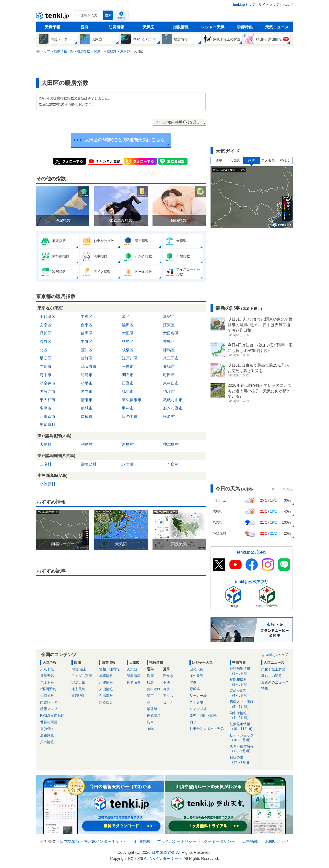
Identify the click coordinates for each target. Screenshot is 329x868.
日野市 (128, 383)
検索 (108, 15)
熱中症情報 (244, 716)
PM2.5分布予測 (52, 715)
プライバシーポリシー (177, 841)
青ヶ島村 (171, 464)
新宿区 (169, 317)
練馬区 (169, 350)
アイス (168, 696)
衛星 (219, 160)
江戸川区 (130, 358)
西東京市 (47, 416)
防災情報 (117, 27)
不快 (166, 682)
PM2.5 (284, 160)
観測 (84, 27)
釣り (193, 722)
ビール (168, 702)
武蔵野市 (89, 367)
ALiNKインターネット (104, 841)
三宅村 (46, 464)
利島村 (87, 444)
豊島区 (169, 342)
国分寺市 (47, 392)
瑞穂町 (87, 416)
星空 (150, 696)
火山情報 (106, 689)
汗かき (168, 676)
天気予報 (52, 27)
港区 (126, 317)
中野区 (87, 342)
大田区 (128, 333)
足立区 (46, 358)
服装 (150, 682)
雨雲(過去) (79, 669)
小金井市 (47, 383)
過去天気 (78, 689)
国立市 (87, 392)
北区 (44, 350)
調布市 (128, 375)
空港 (193, 682)
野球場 (195, 689)
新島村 (128, 444)
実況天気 (78, 682)
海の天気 (196, 676)
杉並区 (128, 342)
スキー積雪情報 (244, 749)
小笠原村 (47, 484)
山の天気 (196, 669)
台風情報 (106, 696)
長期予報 (47, 696)
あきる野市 (173, 408)
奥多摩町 (47, 425)
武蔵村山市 (173, 400)
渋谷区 (46, 342)
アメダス (268, 160)
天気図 (149, 27)
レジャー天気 (213, 27)
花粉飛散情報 (244, 671)
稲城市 (87, 408)
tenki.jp (53, 17)
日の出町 (130, 416)
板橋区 (128, 350)
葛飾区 (87, 358)
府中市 (46, 375)
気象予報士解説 (273, 669)
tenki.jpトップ (244, 5)
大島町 (46, 444)
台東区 (87, 325)
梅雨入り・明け (244, 704)
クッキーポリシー (219, 841)
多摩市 (46, 408)
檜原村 (169, 416)
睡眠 (150, 729)
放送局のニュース (275, 682)
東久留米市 (132, 400)
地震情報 (106, 676)
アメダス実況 (82, 676)
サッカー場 (198, 696)
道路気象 (47, 735)
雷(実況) (78, 696)
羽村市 (128, 408)
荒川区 (87, 350)
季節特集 (245, 27)
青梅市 (169, 367)
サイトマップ (269, 5)
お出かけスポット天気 (207, 729)
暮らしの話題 (271, 676)
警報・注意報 (109, 669)
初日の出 (244, 760)
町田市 (169, 375)
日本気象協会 (72, 841)
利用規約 (142, 841)
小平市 (87, 383)
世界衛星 (134, 682)
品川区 (46, 333)
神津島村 (171, 444)
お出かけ (154, 689)
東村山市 (171, 383)
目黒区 (87, 333)
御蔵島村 (89, 464)
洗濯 (150, 676)
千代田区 (47, 317)
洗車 (150, 722)
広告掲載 (250, 841)
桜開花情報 (244, 682)
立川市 (46, 367)
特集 (265, 688)
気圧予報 (47, 682)
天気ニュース (277, 27)
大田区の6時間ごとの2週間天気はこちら (125, 140)
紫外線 (152, 709)
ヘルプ (288, 5)
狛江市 (169, 392)
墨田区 (128, 325)
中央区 (87, 317)
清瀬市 (87, 400)
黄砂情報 (47, 742)
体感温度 (154, 715)
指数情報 (181, 27)
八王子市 (171, 358)
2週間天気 (48, 689)
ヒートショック (244, 738)
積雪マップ (49, 709)
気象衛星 (134, 676)
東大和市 (47, 400)
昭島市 (87, 375)
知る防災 (106, 702)
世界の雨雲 (49, 722)
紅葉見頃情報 (244, 727)
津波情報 (106, 682)
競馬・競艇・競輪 (203, 715)
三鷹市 (128, 367)
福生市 (128, 392)
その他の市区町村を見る (181, 122)
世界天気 (47, 676)
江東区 (169, 325)
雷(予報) (46, 729)
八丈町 (128, 464)
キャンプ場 (198, 709)
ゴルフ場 (196, 702)
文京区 (46, 325)
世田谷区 (171, 333)
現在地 (121, 18)
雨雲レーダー (50, 702)
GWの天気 (244, 693)
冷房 (166, 689)
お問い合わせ (277, 841)
